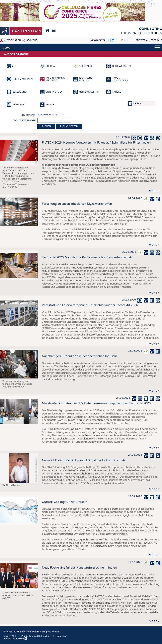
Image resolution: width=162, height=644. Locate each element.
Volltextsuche (24, 121)
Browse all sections (149, 40)
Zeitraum (29, 115)
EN (127, 40)
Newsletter (98, 40)
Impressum (61, 636)
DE (122, 40)
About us (32, 40)
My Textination (12, 40)
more (153, 191)
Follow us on (16, 639)
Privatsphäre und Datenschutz (36, 636)
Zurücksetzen (69, 126)
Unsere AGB (10, 636)
